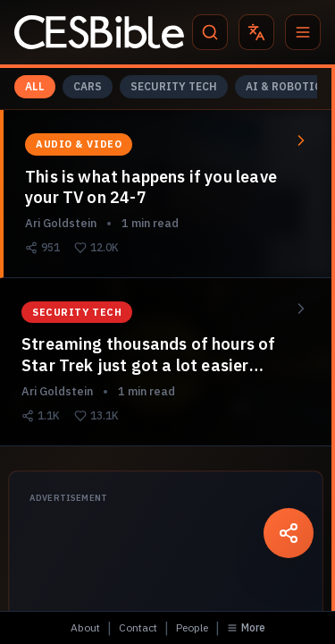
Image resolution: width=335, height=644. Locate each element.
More (246, 627)
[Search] (210, 32)
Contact (138, 627)
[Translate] (256, 32)
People (192, 627)
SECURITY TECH (174, 86)
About (85, 627)
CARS (88, 86)
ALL (35, 86)
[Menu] (303, 32)
